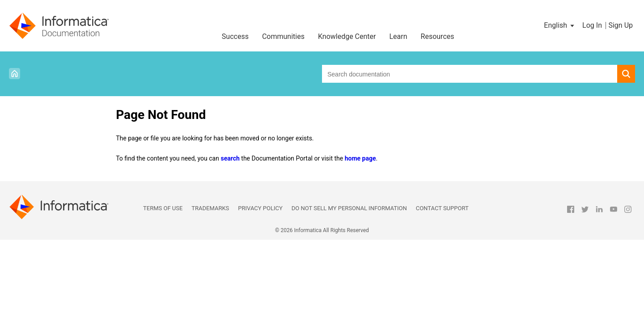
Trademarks (210, 208)
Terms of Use (163, 208)
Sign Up (621, 25)
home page (360, 158)
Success (235, 36)
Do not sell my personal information (349, 208)
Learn (398, 36)
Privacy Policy (260, 208)
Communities (283, 36)
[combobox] (470, 74)
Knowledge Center (347, 36)
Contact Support (442, 208)
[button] (560, 25)
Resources (438, 36)
